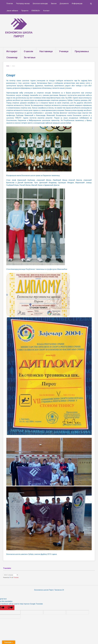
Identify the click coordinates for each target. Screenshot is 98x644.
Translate (14, 576)
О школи (28, 50)
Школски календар (40, 4)
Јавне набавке (12, 11)
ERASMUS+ (36, 11)
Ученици (64, 50)
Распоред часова (23, 4)
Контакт (46, 11)
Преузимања (82, 50)
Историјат (12, 50)
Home (8, 64)
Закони (54, 4)
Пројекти (25, 11)
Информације (77, 4)
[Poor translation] (10, 606)
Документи (64, 4)
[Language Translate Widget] (11, 573)
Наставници (46, 50)
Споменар (12, 56)
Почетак (10, 4)
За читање (30, 56)
